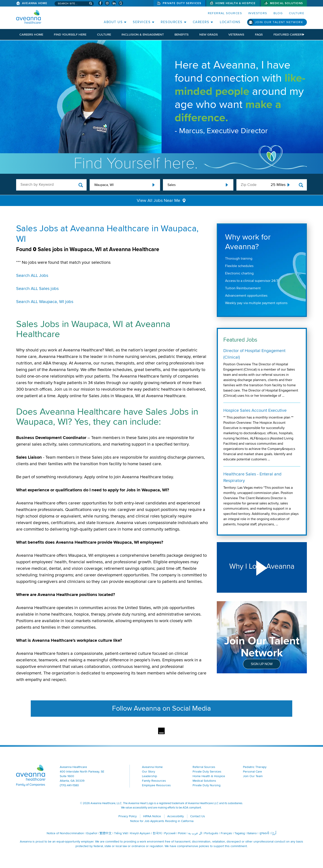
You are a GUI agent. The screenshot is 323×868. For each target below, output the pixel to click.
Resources (172, 22)
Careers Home (31, 34)
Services (142, 22)
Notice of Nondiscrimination (65, 833)
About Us (113, 22)
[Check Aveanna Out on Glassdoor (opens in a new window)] (121, 3)
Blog (278, 13)
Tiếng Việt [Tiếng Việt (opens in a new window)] (121, 833)
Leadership (150, 776)
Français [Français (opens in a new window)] (226, 833)
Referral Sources (225, 13)
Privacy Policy (128, 816)
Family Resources (154, 781)
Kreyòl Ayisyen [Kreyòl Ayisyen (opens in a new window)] (140, 833)
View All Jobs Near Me (158, 201)
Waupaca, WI (104, 185)
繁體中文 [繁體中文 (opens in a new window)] (106, 833)
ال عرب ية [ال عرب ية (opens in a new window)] (195, 833)
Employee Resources (156, 785)
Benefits (182, 34)
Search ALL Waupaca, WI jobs (45, 302)
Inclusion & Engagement (143, 34)
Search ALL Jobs (32, 276)
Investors (258, 13)
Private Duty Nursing (207, 785)
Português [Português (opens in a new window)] (211, 833)
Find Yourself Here (70, 34)
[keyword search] (51, 185)
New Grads (209, 34)
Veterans (236, 34)
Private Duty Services (182, 3)
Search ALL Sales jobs (37, 289)
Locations (230, 22)
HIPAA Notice (152, 816)
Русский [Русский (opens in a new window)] (170, 833)
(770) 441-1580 (69, 785)
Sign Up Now (262, 664)
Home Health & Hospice (236, 3)
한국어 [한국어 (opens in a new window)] (157, 833)
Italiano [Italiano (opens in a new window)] (252, 833)
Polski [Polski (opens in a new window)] (182, 833)
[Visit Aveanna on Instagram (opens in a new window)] (107, 3)
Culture (297, 13)
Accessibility (176, 816)
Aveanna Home (35, 3)
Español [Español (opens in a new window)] (92, 833)
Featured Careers (289, 34)
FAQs (259, 34)
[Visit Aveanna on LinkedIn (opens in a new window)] (114, 3)
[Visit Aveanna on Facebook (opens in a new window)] (100, 3)
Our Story (149, 772)
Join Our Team (253, 776)
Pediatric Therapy (255, 767)
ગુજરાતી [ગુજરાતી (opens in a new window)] (264, 833)
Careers (201, 22)
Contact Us (198, 816)
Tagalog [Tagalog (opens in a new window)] (240, 833)
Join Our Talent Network (279, 22)
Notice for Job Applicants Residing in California (162, 821)
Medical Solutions (286, 3)
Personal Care (252, 772)
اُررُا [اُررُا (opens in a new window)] (274, 833)
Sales (172, 185)
